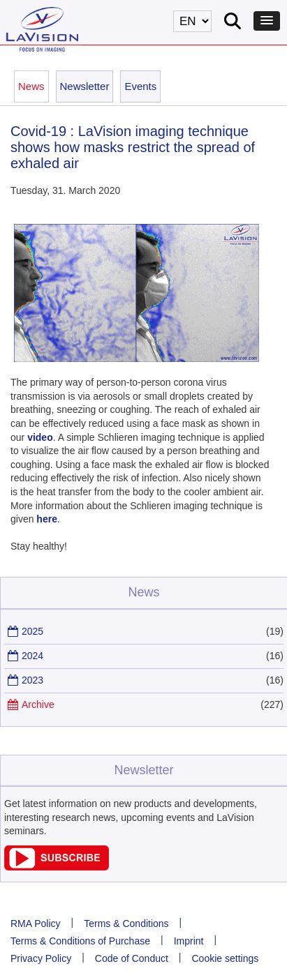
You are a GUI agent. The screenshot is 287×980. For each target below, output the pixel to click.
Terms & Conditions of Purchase (80, 941)
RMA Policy (36, 924)
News (31, 86)
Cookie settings (226, 958)
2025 (32, 631)
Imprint (189, 941)
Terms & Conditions (126, 924)
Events (140, 86)
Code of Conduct (132, 958)
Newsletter (85, 86)
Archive (38, 704)
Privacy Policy (41, 958)
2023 (32, 680)
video (40, 437)
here (47, 519)
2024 (32, 656)
